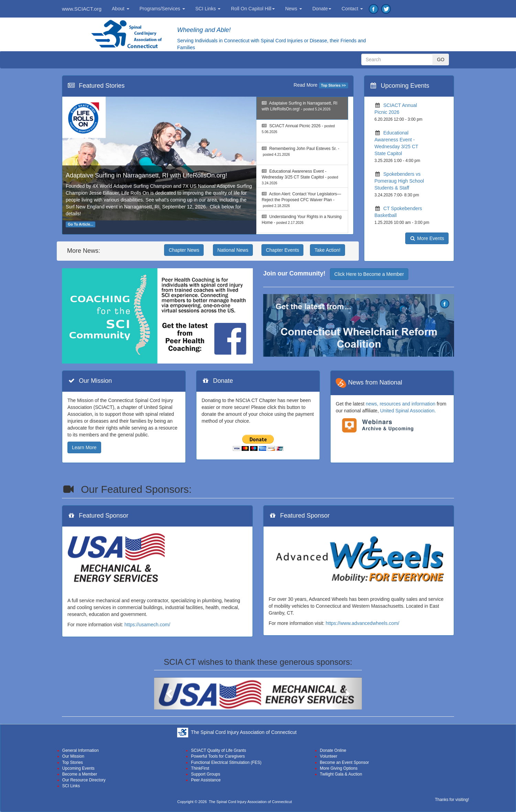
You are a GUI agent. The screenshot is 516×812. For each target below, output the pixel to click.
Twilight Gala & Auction (341, 774)
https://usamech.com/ (147, 625)
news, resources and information (400, 404)
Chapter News (184, 250)
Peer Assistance (206, 780)
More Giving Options (339, 768)
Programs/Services (162, 9)
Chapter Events (283, 250)
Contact (352, 9)
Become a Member (80, 774)
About (120, 9)
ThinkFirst (200, 768)
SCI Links (208, 9)
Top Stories (73, 762)
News (294, 9)
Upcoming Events (78, 768)
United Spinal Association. (408, 411)
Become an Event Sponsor (345, 762)
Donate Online (333, 750)
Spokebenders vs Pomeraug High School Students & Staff (399, 181)
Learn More (84, 447)
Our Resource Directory (84, 780)
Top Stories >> (333, 85)
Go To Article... (80, 224)
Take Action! (327, 250)
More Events (427, 238)
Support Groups (206, 774)
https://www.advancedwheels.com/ (363, 623)
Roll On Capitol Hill (253, 9)
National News (233, 250)
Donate (322, 9)
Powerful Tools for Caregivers (218, 756)
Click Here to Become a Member (369, 274)
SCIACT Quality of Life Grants (218, 750)
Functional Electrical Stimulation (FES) (226, 762)
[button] (170, 694)
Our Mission (73, 756)
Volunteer (329, 756)
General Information (80, 750)
